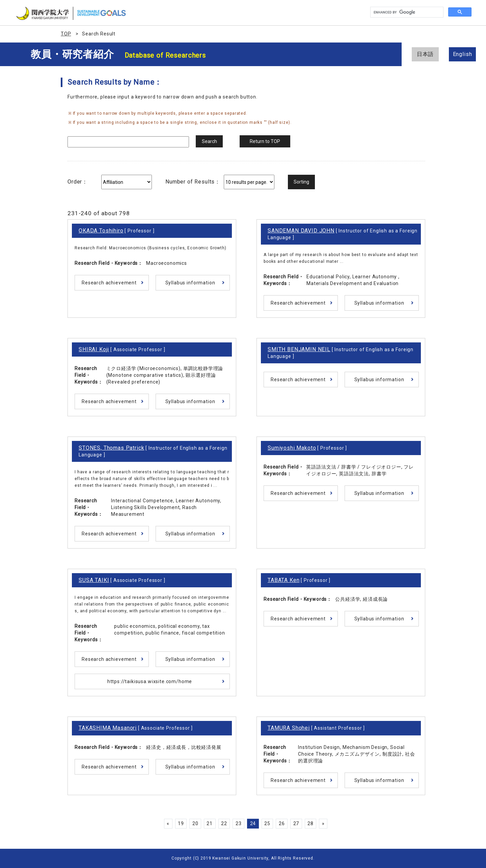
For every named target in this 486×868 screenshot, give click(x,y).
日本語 (425, 54)
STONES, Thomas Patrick (111, 448)
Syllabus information (190, 283)
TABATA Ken (283, 580)
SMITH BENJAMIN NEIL (299, 349)
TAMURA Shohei (289, 728)
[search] (406, 12)
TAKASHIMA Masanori (108, 728)
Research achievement (109, 283)
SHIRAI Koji (94, 349)
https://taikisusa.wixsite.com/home (150, 681)
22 (224, 823)
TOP (66, 34)
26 (282, 823)
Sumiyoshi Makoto (292, 448)
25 (267, 823)
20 (195, 823)
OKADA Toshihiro (101, 231)
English (463, 54)
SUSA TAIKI (94, 580)
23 (239, 823)
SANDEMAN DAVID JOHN (301, 231)
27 (296, 823)
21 (210, 823)
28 (310, 823)
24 (253, 823)
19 (181, 823)
